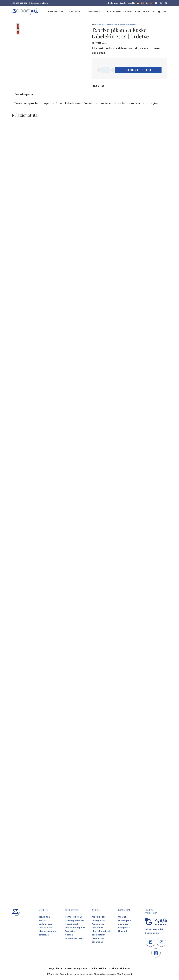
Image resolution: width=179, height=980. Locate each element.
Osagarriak (124, 928)
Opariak (122, 917)
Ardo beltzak (98, 917)
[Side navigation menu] (165, 11)
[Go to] (156, 3)
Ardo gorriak (98, 920)
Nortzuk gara (45, 924)
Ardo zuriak (98, 924)
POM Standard (124, 974)
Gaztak (69, 935)
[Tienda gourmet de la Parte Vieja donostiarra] (25, 11)
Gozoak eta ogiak (74, 938)
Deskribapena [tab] (24, 94)
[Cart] (159, 11)
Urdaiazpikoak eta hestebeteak (111, 24)
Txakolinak (97, 928)
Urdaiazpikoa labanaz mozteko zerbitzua (48, 931)
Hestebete (131, 24)
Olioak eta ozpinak (75, 928)
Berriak (42, 920)
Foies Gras (71, 931)
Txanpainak (98, 938)
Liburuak (123, 931)
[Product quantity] (106, 70)
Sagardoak (97, 942)
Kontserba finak (73, 917)
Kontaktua (44, 917)
